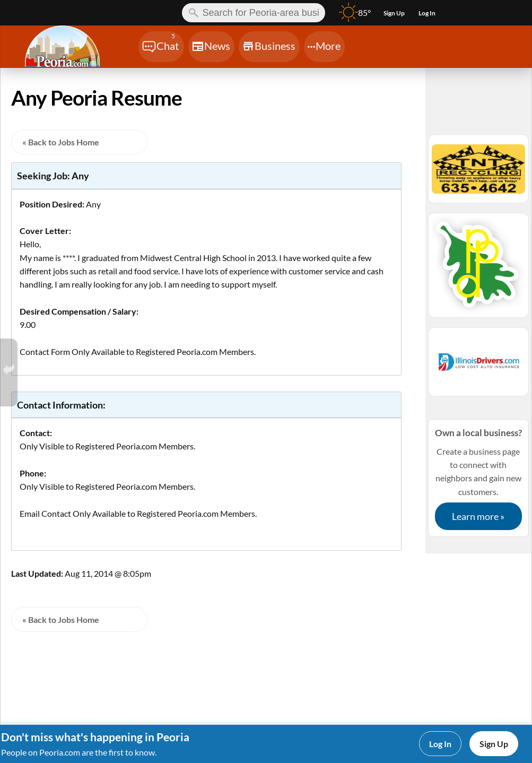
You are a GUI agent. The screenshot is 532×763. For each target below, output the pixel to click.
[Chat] (161, 47)
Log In (440, 744)
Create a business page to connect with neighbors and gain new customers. (478, 478)
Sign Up (494, 744)
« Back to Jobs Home (61, 142)
